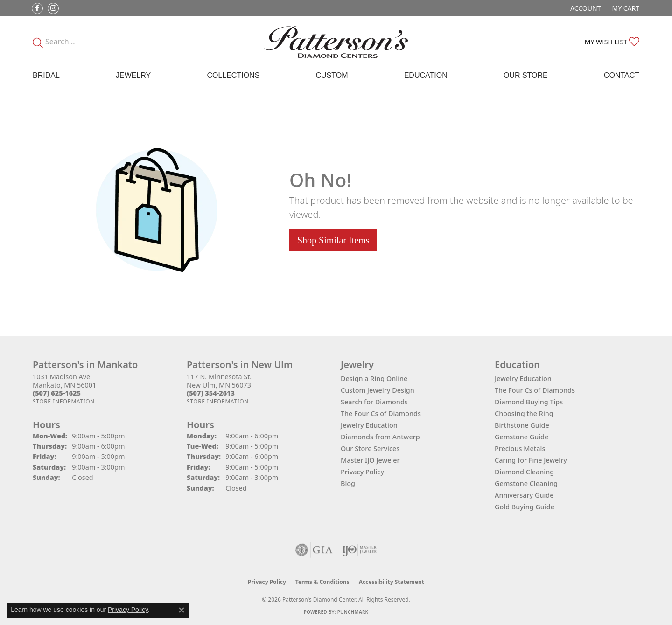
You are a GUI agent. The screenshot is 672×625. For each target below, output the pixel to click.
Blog (348, 483)
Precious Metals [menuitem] (520, 448)
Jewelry (133, 75)
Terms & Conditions (322, 582)
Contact (622, 75)
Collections (233, 75)
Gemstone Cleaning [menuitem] (526, 483)
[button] (584, 8)
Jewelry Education (369, 425)
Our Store (526, 75)
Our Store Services (370, 448)
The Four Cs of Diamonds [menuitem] (535, 390)
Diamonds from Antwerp (380, 437)
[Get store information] (64, 401)
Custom (332, 75)
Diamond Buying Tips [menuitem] (529, 402)
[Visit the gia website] (314, 550)
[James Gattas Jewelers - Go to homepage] (336, 42)
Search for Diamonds (374, 402)
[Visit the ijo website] (360, 550)
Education (426, 75)
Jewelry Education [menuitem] (523, 378)
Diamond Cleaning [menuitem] (524, 472)
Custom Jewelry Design (378, 390)
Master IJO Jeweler (370, 460)
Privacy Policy (362, 472)
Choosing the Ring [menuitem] (524, 413)
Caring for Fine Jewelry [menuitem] (531, 460)
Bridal (46, 75)
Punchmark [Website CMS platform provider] (353, 612)
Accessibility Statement (392, 582)
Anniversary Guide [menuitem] (524, 495)
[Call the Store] (57, 393)
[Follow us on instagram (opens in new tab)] (53, 8)
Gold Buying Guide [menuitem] (525, 507)
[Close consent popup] (182, 610)
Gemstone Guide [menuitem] (521, 437)
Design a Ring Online (374, 378)
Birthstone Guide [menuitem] (522, 425)
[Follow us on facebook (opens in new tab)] (37, 8)
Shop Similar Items (333, 240)
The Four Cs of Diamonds (381, 413)
